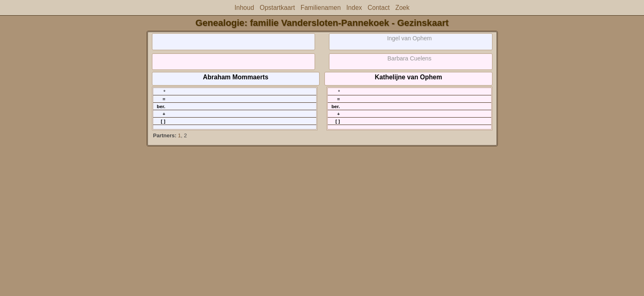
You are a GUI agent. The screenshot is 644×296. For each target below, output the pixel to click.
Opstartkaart (277, 8)
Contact (379, 8)
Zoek (402, 8)
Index (354, 8)
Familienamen (321, 8)
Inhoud (244, 8)
